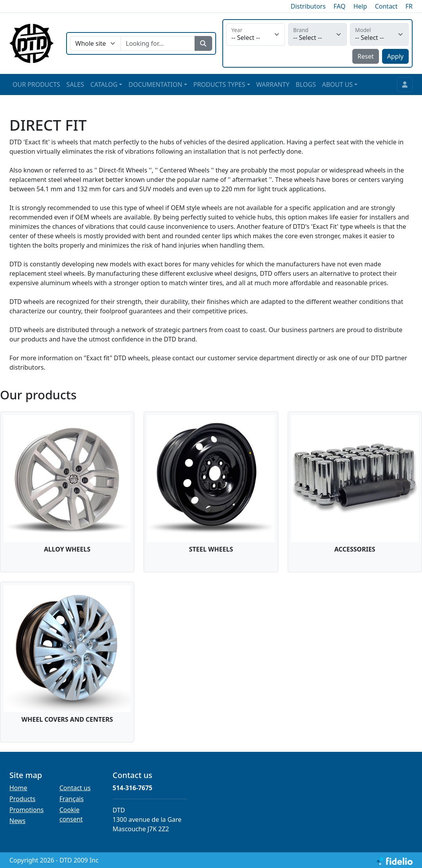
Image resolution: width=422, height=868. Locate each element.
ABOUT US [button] (337, 84)
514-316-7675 (133, 788)
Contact (386, 6)
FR (409, 6)
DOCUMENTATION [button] (155, 84)
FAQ (339, 6)
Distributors (308, 6)
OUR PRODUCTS (36, 84)
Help (360, 6)
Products (23, 799)
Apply (395, 56)
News (17, 821)
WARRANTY (273, 84)
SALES (75, 84)
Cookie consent (71, 814)
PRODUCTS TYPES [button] (219, 84)
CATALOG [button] (104, 84)
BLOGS (306, 84)
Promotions (26, 810)
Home (18, 788)
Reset (365, 56)
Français (72, 799)
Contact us (75, 788)
